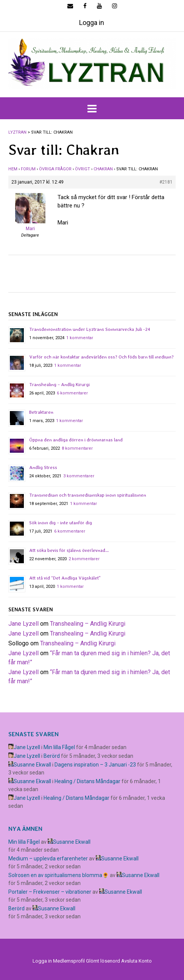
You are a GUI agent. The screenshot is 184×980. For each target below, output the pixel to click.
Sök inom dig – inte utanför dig (61, 523)
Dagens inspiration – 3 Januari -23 (95, 765)
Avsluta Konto (136, 961)
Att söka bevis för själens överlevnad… (69, 550)
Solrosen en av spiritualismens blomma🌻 (58, 875)
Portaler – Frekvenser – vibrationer (50, 892)
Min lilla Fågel (59, 747)
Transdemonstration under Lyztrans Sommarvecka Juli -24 (90, 329)
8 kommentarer (77, 448)
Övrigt (83, 169)
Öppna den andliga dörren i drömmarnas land (76, 440)
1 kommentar (80, 338)
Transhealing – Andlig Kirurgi (59, 385)
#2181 (166, 182)
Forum (28, 169)
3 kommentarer (79, 476)
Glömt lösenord (103, 961)
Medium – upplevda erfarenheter (48, 858)
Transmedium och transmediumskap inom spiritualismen (88, 495)
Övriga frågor (55, 169)
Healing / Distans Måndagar (87, 781)
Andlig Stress (43, 467)
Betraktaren (41, 412)
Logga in (92, 23)
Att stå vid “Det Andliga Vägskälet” (65, 578)
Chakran (103, 169)
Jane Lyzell (23, 624)
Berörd (52, 756)
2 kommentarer (84, 559)
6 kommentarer (72, 393)
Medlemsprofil (69, 961)
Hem (13, 169)
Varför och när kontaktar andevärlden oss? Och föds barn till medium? (101, 357)
